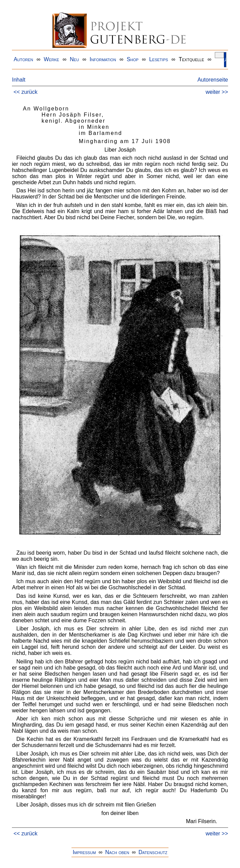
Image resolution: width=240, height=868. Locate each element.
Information (103, 59)
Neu (74, 59)
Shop (133, 59)
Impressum (84, 852)
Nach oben (117, 852)
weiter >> (217, 92)
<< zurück (26, 92)
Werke (52, 59)
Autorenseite (213, 80)
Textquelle (191, 59)
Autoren (23, 59)
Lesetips (158, 59)
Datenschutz (153, 852)
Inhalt (19, 80)
